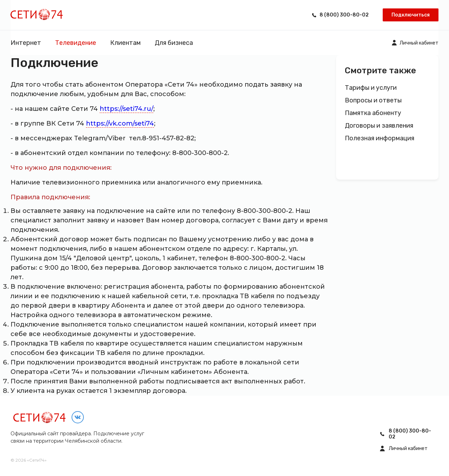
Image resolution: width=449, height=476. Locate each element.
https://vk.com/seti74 (120, 123)
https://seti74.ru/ (126, 109)
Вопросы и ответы (373, 100)
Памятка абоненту (373, 113)
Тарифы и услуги (371, 88)
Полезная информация (380, 138)
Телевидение (76, 43)
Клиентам (125, 43)
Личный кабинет (419, 43)
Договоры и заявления (379, 126)
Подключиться (411, 15)
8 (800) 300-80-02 (344, 15)
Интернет (26, 43)
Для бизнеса (174, 43)
